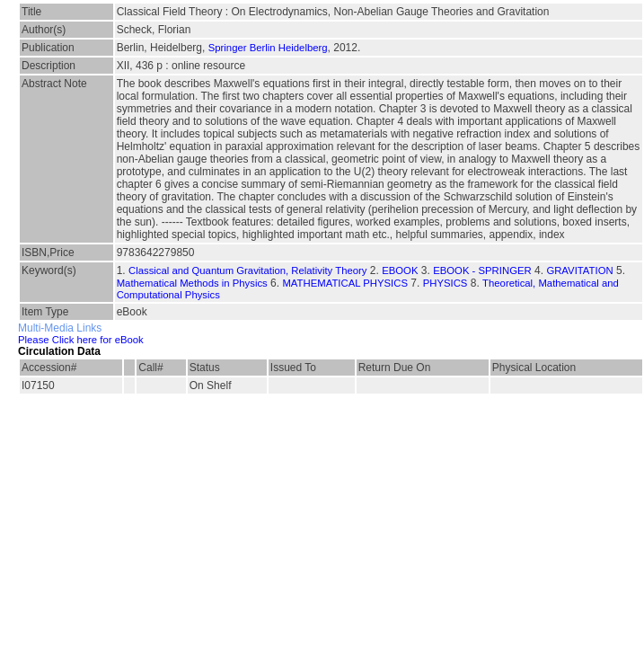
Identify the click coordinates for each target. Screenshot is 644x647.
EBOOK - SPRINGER (482, 270)
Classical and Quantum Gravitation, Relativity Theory (248, 270)
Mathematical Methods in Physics (192, 283)
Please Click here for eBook (81, 340)
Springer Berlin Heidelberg (268, 48)
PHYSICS (446, 283)
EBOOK (400, 270)
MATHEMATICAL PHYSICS (345, 283)
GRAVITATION (579, 270)
